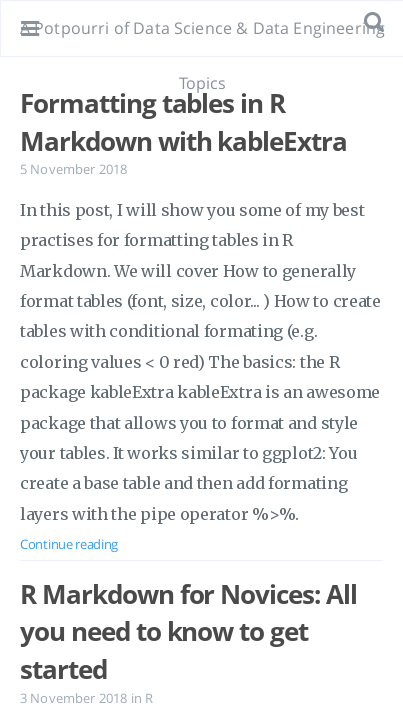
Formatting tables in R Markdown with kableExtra (183, 122)
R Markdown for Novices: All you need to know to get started (188, 631)
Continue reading (69, 544)
